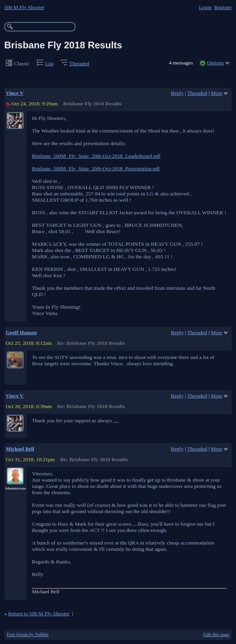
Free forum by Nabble (28, 635)
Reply (177, 93)
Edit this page (216, 635)
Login (205, 7)
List (49, 63)
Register (223, 7)
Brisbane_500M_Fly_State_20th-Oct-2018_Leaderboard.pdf (96, 156)
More (217, 93)
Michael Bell (20, 449)
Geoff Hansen (21, 332)
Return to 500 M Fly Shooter (39, 614)
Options (216, 63)
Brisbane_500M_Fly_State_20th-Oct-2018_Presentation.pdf (96, 168)
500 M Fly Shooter (24, 7)
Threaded (79, 63)
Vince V (15, 93)
